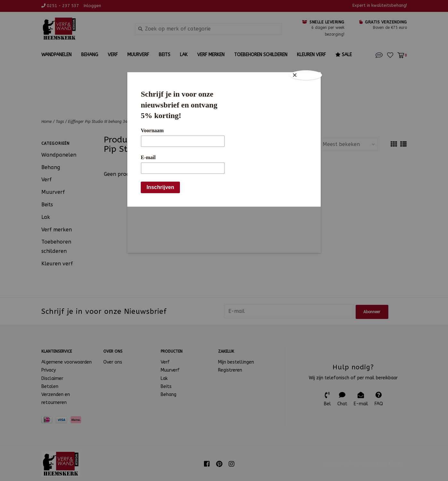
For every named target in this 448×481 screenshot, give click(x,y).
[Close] (308, 74)
